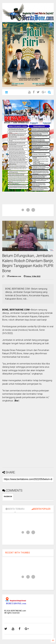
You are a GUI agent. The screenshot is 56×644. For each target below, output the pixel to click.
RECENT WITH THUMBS (18, 553)
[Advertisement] (28, 437)
